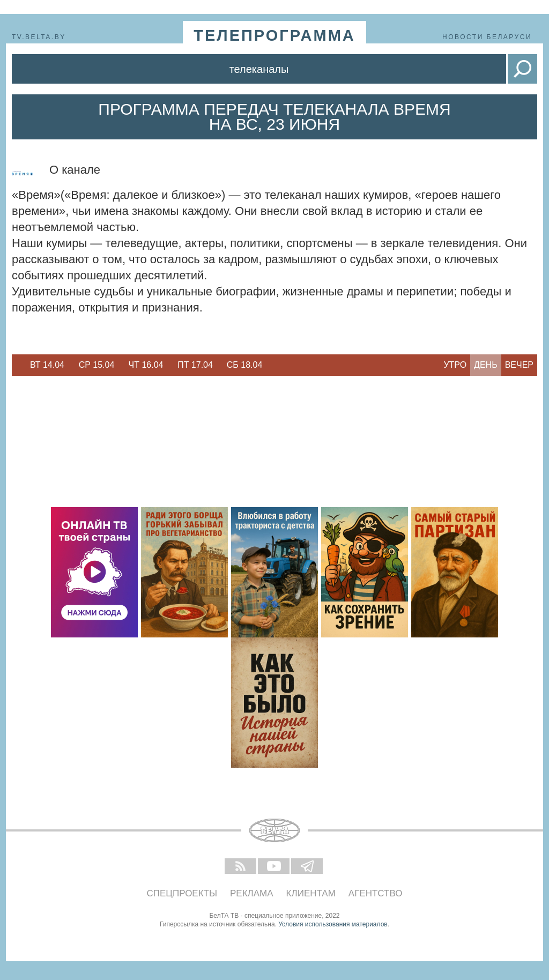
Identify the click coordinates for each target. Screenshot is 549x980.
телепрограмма (274, 35)
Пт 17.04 (195, 365)
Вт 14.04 (47, 365)
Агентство (376, 893)
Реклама (252, 893)
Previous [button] (17, 365)
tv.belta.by (39, 37)
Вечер (519, 365)
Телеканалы (259, 69)
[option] (47, 365)
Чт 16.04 (146, 365)
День (486, 365)
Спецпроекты (182, 893)
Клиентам (311, 893)
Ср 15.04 (97, 365)
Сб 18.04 (245, 365)
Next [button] (274, 365)
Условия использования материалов (333, 924)
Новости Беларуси (487, 37)
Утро (455, 365)
